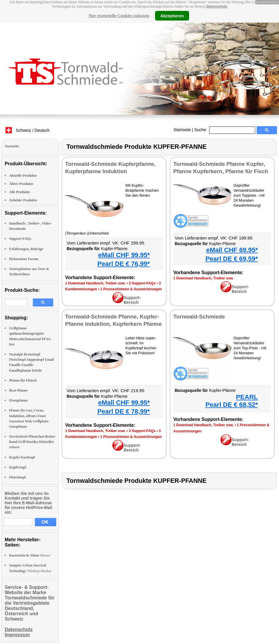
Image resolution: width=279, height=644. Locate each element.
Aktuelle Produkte (23, 176)
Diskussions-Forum (24, 259)
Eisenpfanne (18, 400)
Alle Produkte (20, 192)
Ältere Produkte (21, 184)
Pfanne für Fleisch (23, 380)
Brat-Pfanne (18, 390)
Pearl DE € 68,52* (232, 405)
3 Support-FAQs (142, 283)
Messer (30, 555)
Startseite (182, 130)
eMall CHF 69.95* (232, 250)
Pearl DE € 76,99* (123, 264)
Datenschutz (217, 6)
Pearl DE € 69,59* (232, 259)
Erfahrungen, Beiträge (26, 249)
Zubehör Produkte (23, 200)
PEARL (247, 397)
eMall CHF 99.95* (124, 255)
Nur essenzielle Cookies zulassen (119, 16)
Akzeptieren (172, 16)
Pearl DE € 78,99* (123, 411)
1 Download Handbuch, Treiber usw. (95, 283)
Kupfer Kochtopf (22, 457)
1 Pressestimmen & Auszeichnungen (131, 289)
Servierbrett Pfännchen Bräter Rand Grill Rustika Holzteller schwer (32, 442)
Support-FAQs (20, 239)
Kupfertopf (18, 467)
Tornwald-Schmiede (199, 317)
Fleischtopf (17, 477)
